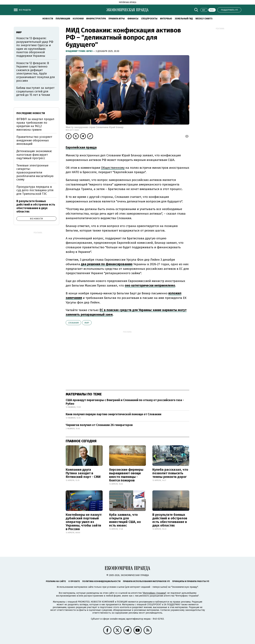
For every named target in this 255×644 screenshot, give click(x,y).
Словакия (73, 323)
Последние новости (31, 113)
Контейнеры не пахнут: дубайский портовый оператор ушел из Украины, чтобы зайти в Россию (84, 522)
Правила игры (117, 19)
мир (87, 323)
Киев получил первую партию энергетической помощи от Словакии (114, 414)
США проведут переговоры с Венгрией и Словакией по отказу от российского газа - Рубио (125, 402)
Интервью (166, 19)
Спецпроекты (149, 19)
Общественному (113, 168)
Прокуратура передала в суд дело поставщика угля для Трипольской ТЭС (35, 190)
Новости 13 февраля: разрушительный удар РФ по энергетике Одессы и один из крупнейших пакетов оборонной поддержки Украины (35, 47)
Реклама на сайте (56, 581)
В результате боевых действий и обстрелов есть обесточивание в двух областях (170, 520)
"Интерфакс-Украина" (154, 593)
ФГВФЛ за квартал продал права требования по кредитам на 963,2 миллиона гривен (35, 124)
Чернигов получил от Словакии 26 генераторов (99, 425)
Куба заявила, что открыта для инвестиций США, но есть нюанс (125, 520)
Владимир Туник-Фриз (79, 51)
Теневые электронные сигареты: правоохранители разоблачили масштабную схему (35, 172)
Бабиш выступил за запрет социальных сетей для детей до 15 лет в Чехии (35, 91)
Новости (48, 19)
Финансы (133, 19)
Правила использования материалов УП (146, 581)
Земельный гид (184, 19)
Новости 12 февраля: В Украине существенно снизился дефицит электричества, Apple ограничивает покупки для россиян (36, 72)
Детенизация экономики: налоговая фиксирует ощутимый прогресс (34, 155)
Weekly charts (204, 19)
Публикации (63, 19)
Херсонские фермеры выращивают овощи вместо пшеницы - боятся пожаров (126, 475)
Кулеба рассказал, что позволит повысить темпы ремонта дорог (170, 473)
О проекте (74, 581)
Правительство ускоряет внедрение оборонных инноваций (34, 140)
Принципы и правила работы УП (191, 581)
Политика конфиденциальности (101, 581)
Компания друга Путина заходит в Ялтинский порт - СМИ (83, 473)
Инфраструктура (96, 19)
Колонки (78, 19)
